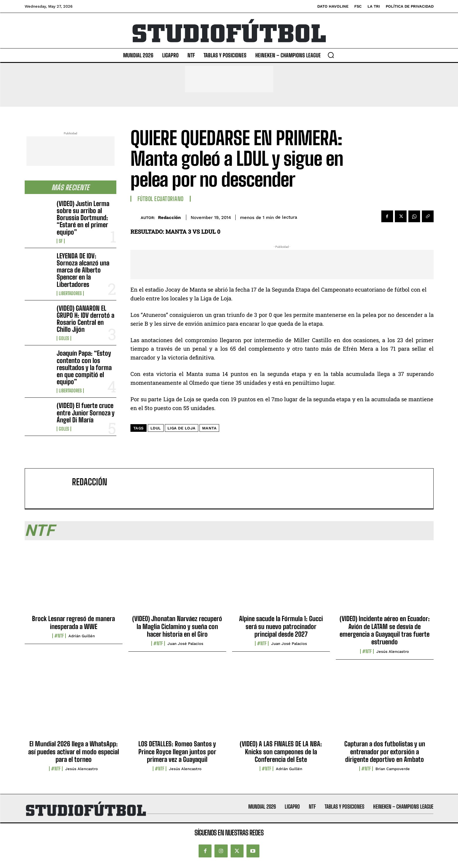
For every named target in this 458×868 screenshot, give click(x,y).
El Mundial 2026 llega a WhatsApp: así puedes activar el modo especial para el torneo (74, 752)
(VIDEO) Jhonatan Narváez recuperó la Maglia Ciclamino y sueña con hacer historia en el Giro (177, 626)
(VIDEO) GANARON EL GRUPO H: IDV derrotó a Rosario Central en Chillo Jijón (85, 319)
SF (61, 241)
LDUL (156, 428)
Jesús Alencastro (393, 652)
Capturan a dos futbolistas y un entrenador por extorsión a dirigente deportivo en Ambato (385, 752)
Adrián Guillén (82, 636)
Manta (209, 428)
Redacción (169, 218)
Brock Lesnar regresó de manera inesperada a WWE (73, 622)
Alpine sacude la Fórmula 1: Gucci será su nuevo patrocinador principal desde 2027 (281, 626)
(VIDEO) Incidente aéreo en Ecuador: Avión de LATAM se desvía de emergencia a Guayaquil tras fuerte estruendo (385, 630)
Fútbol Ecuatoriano (161, 199)
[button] (331, 55)
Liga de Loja (182, 428)
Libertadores (70, 293)
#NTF (59, 636)
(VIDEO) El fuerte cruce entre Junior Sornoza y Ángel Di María (86, 413)
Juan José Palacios (185, 644)
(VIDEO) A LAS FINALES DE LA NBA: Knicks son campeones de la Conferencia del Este (281, 752)
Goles (64, 338)
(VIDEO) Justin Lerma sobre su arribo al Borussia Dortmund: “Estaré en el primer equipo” (83, 218)
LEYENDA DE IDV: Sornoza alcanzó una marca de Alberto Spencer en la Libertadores (83, 270)
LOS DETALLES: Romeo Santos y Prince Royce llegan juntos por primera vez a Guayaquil (177, 752)
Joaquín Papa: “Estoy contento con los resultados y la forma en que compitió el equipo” (84, 367)
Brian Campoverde (393, 769)
